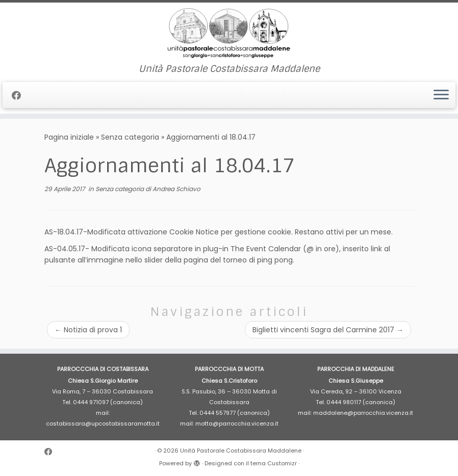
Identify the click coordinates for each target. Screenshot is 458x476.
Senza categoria (130, 137)
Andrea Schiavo (176, 189)
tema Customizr (274, 463)
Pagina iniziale (69, 137)
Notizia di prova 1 (88, 330)
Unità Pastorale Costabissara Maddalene (241, 451)
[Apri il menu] (441, 95)
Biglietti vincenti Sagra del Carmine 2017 (328, 330)
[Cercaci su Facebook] (20, 96)
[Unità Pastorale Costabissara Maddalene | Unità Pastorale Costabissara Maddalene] (229, 33)
